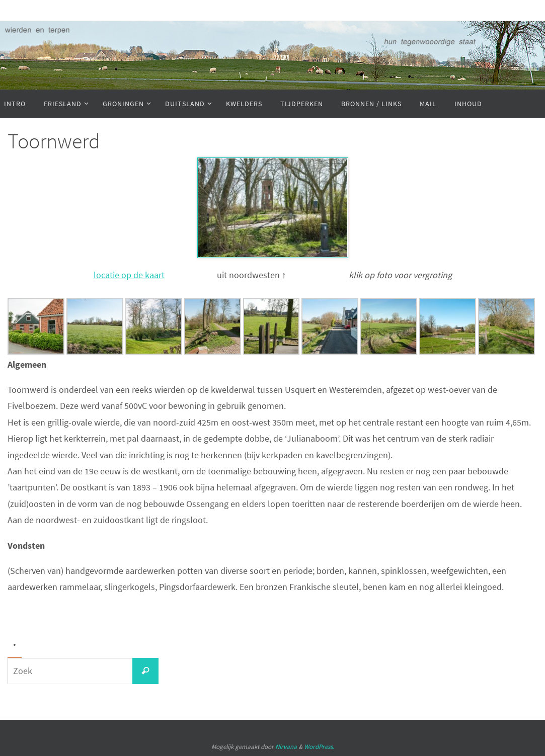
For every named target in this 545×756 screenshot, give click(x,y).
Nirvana (286, 747)
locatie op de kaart (129, 275)
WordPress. (319, 747)
